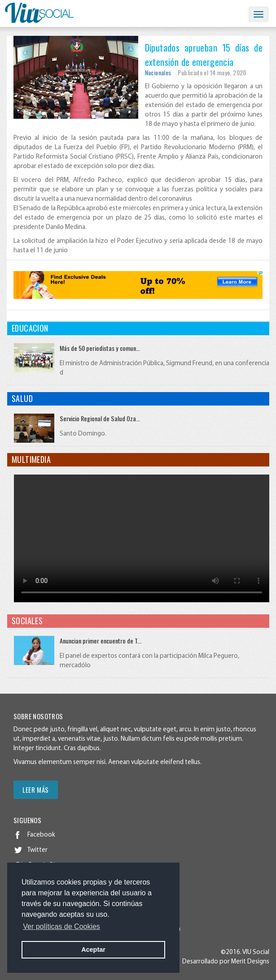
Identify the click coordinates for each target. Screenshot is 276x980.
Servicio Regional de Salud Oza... (100, 418)
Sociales (27, 621)
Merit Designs (250, 962)
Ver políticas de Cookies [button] (61, 926)
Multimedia (31, 459)
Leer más (36, 790)
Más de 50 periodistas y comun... (100, 348)
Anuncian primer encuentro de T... (101, 641)
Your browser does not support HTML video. (142, 538)
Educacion (30, 328)
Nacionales (158, 72)
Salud (22, 398)
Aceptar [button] (93, 950)
